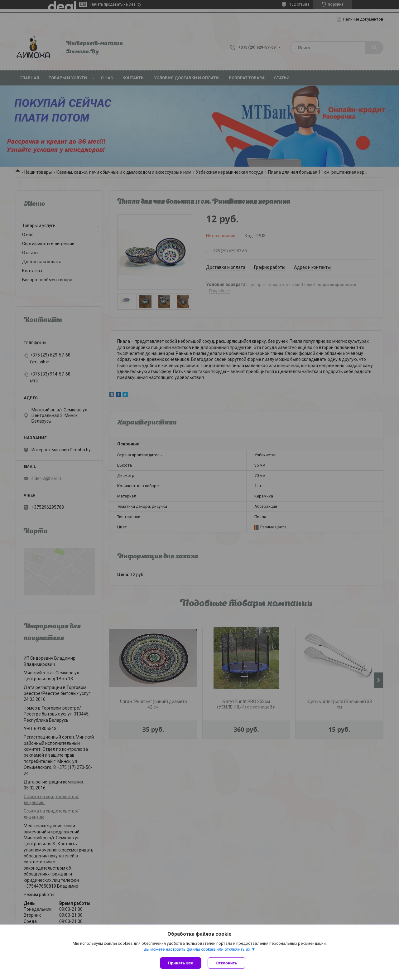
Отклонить (226, 963)
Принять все (181, 963)
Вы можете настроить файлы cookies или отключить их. (197, 949)
